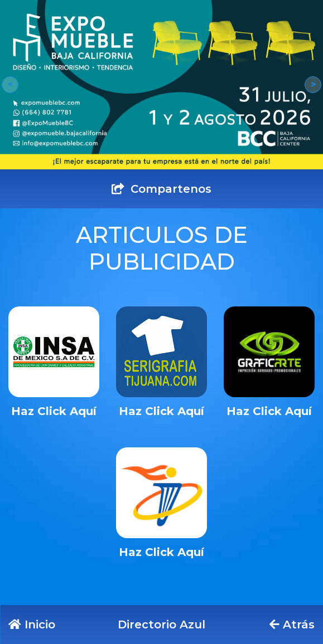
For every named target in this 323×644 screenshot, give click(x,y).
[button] (10, 85)
